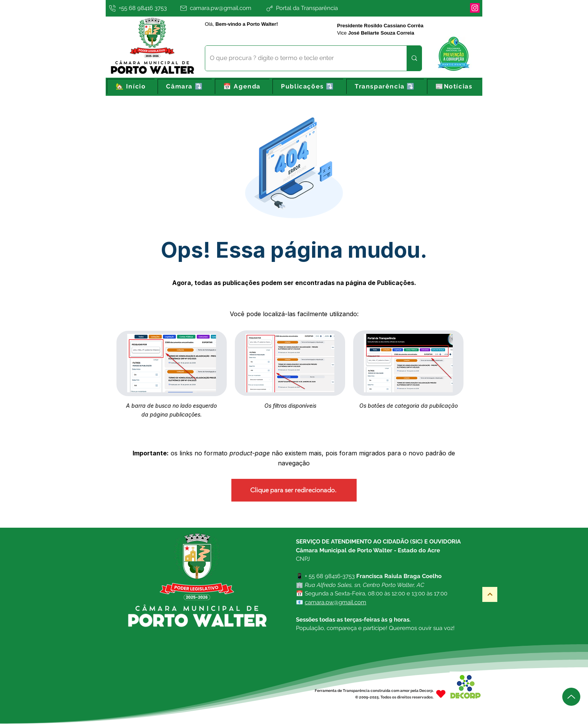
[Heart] (441, 694)
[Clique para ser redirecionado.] (294, 490)
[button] (185, 87)
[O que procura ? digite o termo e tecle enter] (300, 58)
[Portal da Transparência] (327, 8)
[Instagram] (475, 8)
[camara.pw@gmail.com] (221, 8)
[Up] (571, 697)
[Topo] (490, 594)
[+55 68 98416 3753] (142, 8)
